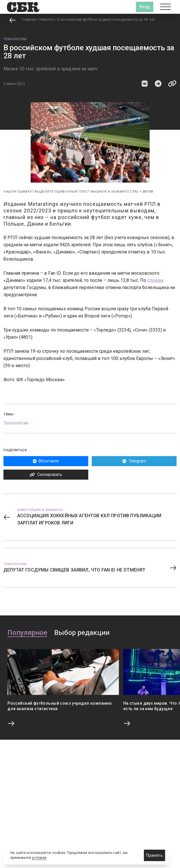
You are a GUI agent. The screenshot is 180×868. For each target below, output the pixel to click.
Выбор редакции (82, 633)
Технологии (15, 39)
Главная (29, 20)
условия (39, 858)
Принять (154, 855)
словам (155, 280)
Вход (145, 7)
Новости (47, 20)
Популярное (27, 633)
